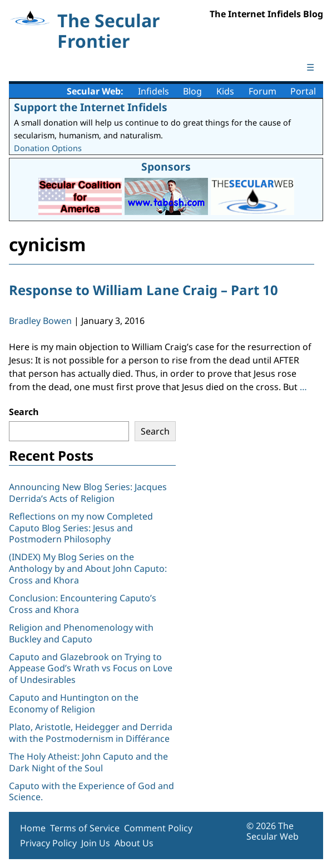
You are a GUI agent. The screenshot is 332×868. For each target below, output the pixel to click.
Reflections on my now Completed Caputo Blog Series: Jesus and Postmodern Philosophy (81, 528)
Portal (303, 91)
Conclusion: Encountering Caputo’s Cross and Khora (83, 604)
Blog (192, 91)
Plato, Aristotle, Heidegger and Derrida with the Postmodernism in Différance (91, 733)
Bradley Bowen (40, 321)
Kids (225, 91)
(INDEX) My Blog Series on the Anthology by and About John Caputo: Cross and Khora (88, 568)
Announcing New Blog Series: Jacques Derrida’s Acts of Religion (88, 493)
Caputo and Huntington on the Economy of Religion (74, 703)
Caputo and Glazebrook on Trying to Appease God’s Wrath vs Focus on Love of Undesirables (91, 669)
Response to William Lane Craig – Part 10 (143, 290)
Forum (262, 91)
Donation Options (48, 148)
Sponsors (166, 166)
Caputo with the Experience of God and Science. (91, 792)
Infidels (153, 91)
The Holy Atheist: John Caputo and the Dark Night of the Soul (88, 762)
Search (24, 412)
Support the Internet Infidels (91, 107)
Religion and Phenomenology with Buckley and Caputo (81, 633)
